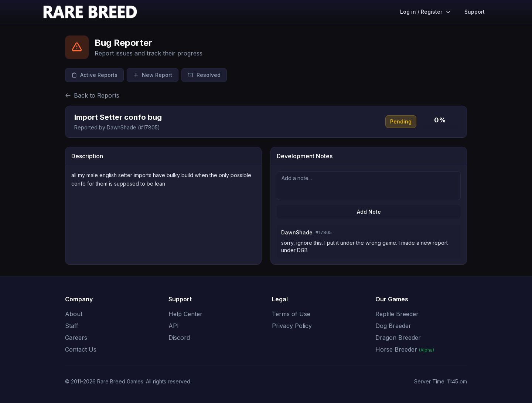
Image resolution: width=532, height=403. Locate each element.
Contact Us (81, 349)
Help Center (185, 314)
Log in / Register (426, 12)
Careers (76, 338)
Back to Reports (92, 95)
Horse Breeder (405, 349)
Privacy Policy (292, 326)
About (74, 314)
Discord (179, 338)
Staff (72, 326)
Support (475, 12)
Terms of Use (291, 314)
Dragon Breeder (398, 338)
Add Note (369, 212)
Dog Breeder (393, 326)
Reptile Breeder (397, 314)
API (174, 326)
